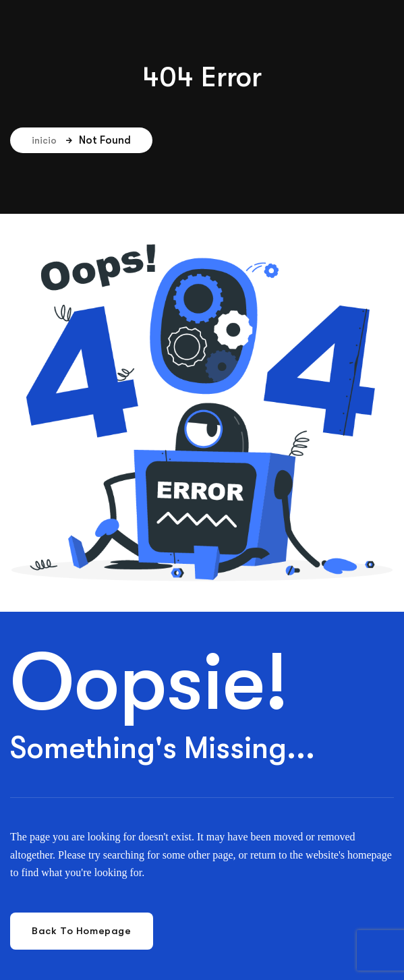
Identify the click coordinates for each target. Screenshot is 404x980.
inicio (52, 140)
